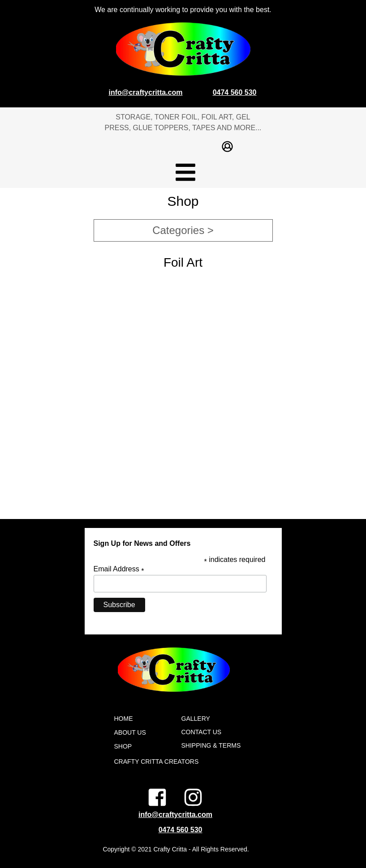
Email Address (119, 570)
